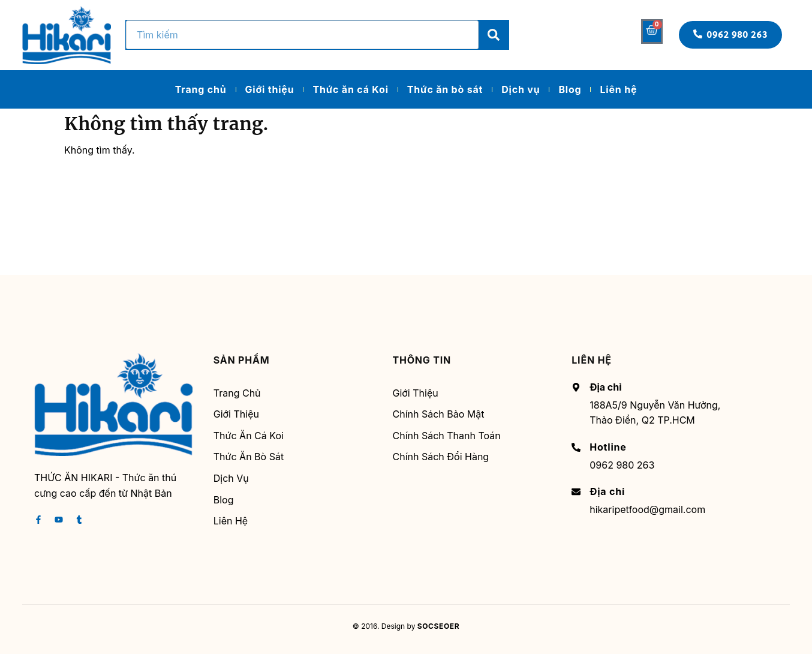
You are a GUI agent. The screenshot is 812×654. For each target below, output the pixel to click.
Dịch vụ (521, 89)
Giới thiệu (270, 89)
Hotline (608, 447)
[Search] (494, 35)
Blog (570, 89)
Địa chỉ (607, 491)
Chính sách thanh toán (447, 436)
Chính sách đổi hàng (441, 457)
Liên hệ (618, 89)
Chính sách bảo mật (439, 414)
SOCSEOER (438, 626)
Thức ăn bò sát (445, 89)
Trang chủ (201, 89)
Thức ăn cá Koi (350, 89)
